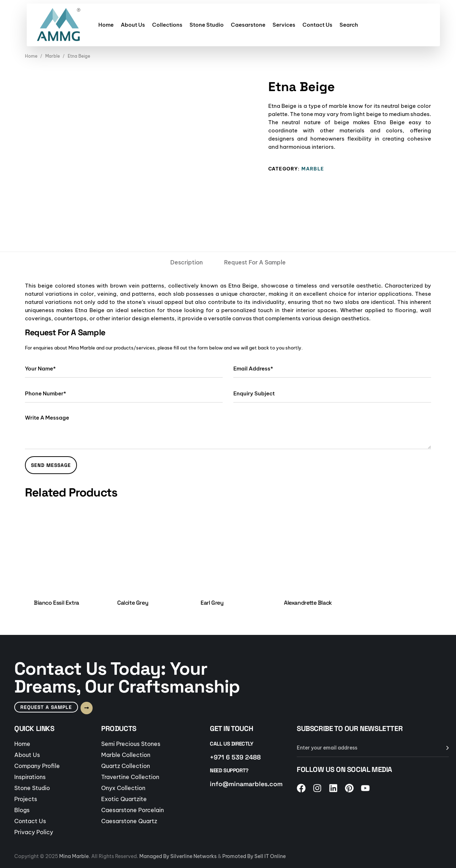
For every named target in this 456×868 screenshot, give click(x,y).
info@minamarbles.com (246, 784)
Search (349, 25)
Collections (167, 25)
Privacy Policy (34, 832)
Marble (53, 56)
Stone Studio (207, 25)
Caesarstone (248, 25)
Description (186, 262)
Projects (26, 799)
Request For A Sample (255, 262)
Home (106, 25)
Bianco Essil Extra (56, 603)
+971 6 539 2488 (235, 757)
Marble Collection (126, 755)
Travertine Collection (130, 777)
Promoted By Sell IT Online (254, 856)
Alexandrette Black (308, 603)
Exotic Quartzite (124, 799)
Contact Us (317, 25)
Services (284, 25)
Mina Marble (74, 856)
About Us (133, 25)
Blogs (22, 810)
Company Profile (37, 766)
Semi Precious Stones (131, 744)
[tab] (186, 262)
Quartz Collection (126, 766)
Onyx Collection (123, 788)
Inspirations (30, 777)
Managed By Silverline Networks (178, 856)
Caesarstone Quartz (129, 821)
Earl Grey (212, 603)
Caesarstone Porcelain (133, 810)
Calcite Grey (133, 603)
